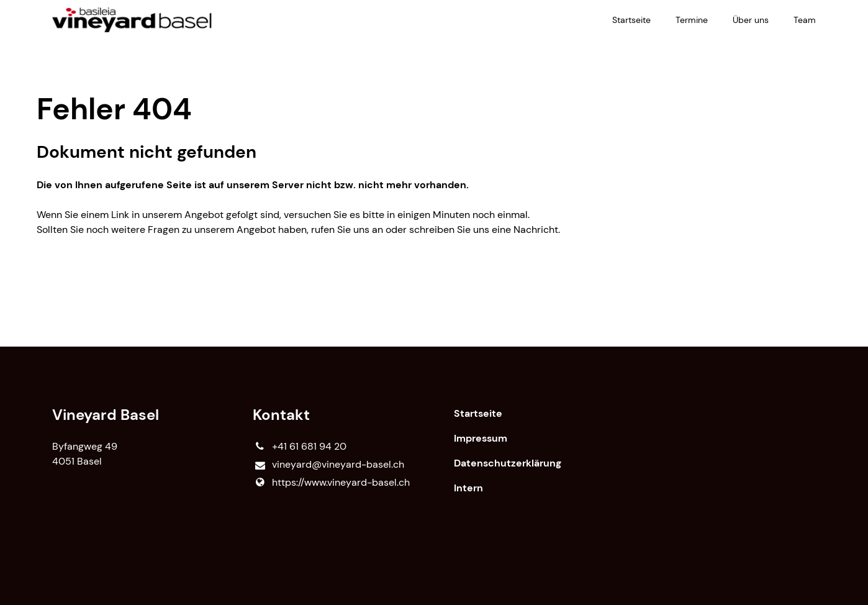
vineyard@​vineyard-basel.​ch (328, 465)
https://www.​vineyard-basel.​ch (331, 483)
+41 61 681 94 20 (299, 447)
